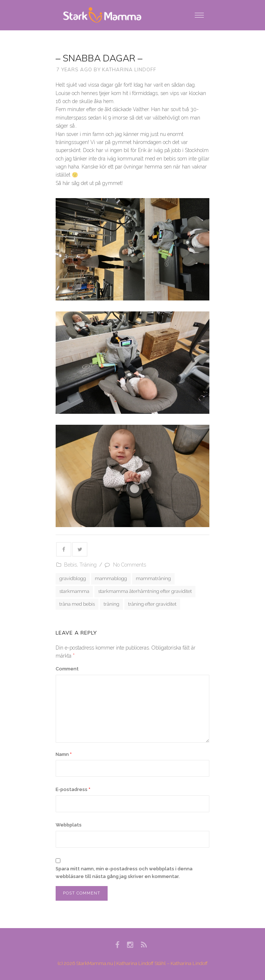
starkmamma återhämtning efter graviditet (145, 591)
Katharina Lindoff (129, 69)
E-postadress (73, 789)
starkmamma (74, 591)
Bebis (70, 565)
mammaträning (153, 578)
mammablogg (111, 578)
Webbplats (69, 825)
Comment (67, 669)
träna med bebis (77, 604)
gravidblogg (73, 578)
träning (111, 604)
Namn (64, 754)
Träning (88, 565)
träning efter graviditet (152, 604)
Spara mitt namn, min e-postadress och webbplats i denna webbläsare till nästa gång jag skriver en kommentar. (124, 873)
